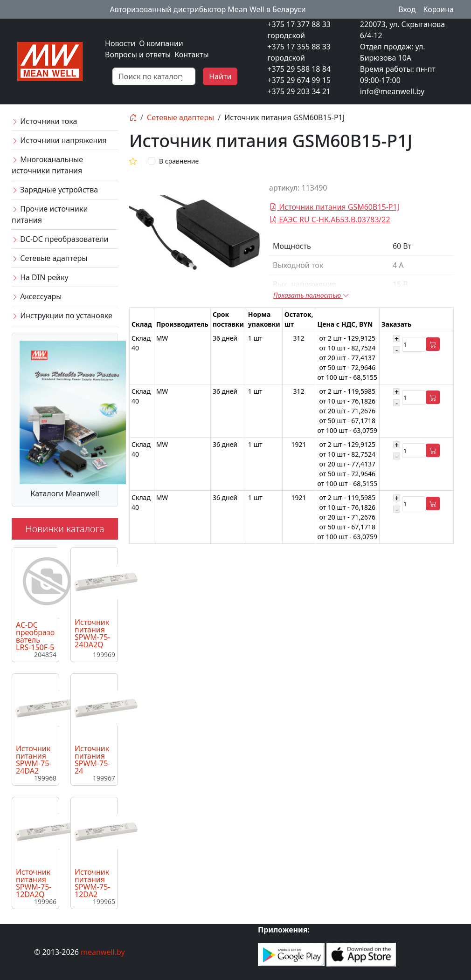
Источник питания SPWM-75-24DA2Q (92, 633)
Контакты (191, 55)
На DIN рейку (40, 277)
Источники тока (44, 121)
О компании (161, 43)
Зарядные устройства (55, 190)
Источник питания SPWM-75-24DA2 (34, 760)
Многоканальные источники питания (47, 165)
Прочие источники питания (50, 214)
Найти (220, 76)
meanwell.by (103, 952)
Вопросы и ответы (138, 55)
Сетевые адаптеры (49, 258)
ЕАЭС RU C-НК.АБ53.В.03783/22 (330, 219)
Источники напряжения (59, 140)
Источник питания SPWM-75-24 (92, 760)
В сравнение (179, 161)
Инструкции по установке (62, 315)
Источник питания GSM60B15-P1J (334, 207)
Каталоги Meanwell (65, 493)
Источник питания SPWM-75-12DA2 (92, 883)
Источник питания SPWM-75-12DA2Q (34, 883)
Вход (407, 9)
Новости (120, 43)
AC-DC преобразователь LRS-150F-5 (35, 636)
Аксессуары (37, 296)
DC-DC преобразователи (60, 239)
